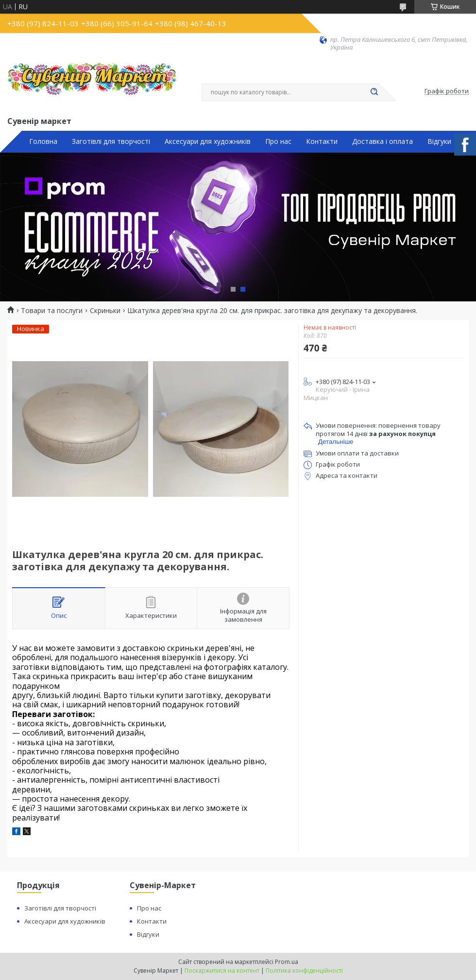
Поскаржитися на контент (222, 971)
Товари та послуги (52, 311)
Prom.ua (287, 962)
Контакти (322, 141)
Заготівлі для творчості (111, 141)
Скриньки (105, 311)
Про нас (278, 141)
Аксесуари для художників (208, 141)
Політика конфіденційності (304, 971)
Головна (43, 141)
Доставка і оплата (382, 141)
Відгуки (439, 141)
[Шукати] (374, 92)
